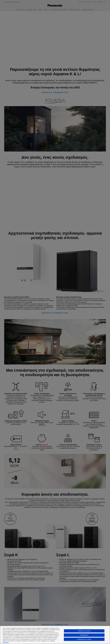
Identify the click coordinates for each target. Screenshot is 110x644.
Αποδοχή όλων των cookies (84, 639)
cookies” (44, 641)
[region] (55, 635)
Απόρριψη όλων (84, 635)
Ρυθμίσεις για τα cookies (84, 631)
